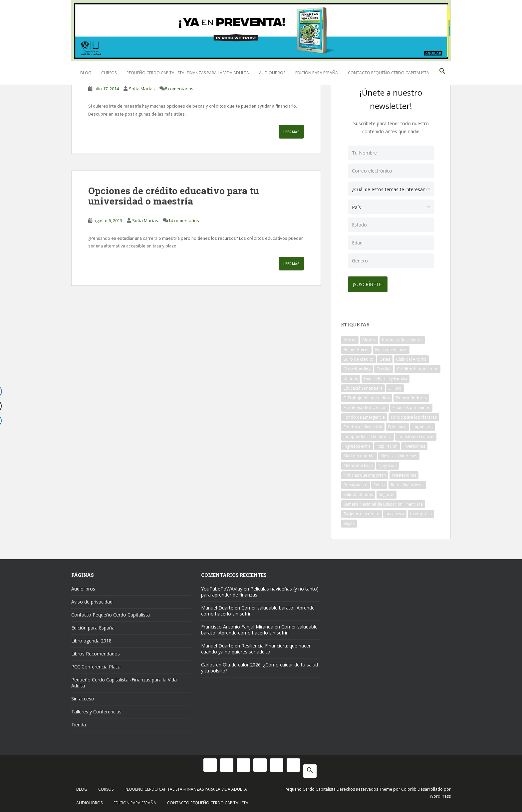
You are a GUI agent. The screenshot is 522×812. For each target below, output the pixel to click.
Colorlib (409, 788)
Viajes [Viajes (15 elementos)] (349, 522)
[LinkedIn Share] (8, 421)
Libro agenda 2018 (91, 639)
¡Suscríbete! (369, 283)
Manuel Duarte (217, 606)
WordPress (440, 795)
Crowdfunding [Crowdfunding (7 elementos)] (357, 367)
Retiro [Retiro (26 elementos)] (379, 483)
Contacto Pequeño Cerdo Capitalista (389, 73)
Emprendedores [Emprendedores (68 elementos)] (411, 396)
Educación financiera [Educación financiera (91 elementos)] (363, 387)
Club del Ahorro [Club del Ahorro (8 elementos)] (411, 358)
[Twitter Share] (8, 406)
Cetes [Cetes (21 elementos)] (385, 358)
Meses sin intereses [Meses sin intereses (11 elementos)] (399, 454)
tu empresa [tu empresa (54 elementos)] (421, 512)
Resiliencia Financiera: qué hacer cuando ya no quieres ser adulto (256, 647)
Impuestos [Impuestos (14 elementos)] (422, 425)
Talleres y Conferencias (96, 710)
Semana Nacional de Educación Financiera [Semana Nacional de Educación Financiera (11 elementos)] (383, 502)
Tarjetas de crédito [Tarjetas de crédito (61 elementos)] (362, 512)
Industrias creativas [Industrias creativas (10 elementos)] (416, 435)
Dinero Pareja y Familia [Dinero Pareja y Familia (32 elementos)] (386, 377)
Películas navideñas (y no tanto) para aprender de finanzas (260, 590)
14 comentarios (184, 220)
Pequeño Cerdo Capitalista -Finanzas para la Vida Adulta (188, 73)
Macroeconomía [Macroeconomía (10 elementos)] (359, 454)
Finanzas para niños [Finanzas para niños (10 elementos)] (411, 406)
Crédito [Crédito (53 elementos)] (384, 367)
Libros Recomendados (96, 652)
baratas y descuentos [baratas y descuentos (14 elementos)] (402, 338)
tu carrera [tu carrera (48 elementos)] (395, 512)
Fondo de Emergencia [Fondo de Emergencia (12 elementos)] (364, 415)
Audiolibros (272, 73)
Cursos (109, 73)
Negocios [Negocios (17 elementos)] (388, 464)
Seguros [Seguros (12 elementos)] (387, 493)
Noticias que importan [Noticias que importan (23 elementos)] (365, 473)
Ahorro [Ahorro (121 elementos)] (369, 338)
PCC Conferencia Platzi (96, 665)
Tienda (79, 723)
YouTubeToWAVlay (222, 587)
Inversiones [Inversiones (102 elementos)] (414, 444)
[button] (442, 73)
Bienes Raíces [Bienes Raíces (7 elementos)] (356, 348)
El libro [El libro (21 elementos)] (395, 387)
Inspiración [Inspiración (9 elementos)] (387, 444)
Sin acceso (83, 697)
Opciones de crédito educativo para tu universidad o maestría (174, 196)
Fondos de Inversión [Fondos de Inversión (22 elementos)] (363, 425)
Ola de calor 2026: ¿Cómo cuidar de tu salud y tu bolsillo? (260, 666)
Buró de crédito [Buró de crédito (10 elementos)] (359, 358)
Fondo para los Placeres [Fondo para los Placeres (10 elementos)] (414, 415)
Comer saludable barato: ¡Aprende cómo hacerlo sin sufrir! (258, 609)
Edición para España (317, 73)
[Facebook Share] (8, 391)
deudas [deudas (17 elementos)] (351, 377)
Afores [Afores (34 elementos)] (350, 338)
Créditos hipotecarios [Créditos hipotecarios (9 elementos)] (417, 367)
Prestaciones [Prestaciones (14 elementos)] (404, 473)
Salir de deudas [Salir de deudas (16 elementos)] (358, 493)
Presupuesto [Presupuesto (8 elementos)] (356, 483)
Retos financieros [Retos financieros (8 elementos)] (407, 483)
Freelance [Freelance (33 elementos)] (397, 425)
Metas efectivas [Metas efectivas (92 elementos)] (358, 464)
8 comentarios (179, 89)
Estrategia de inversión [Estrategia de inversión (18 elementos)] (365, 406)
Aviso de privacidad (92, 600)
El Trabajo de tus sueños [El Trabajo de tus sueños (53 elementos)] (367, 396)
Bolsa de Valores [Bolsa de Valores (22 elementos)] (391, 348)
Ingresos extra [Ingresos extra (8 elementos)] (357, 444)
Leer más (291, 132)
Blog (86, 73)
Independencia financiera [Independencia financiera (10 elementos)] (368, 435)
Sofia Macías (142, 89)
